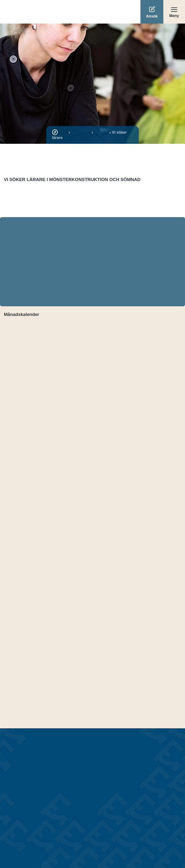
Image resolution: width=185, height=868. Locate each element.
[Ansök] (152, 12)
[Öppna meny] (174, 12)
